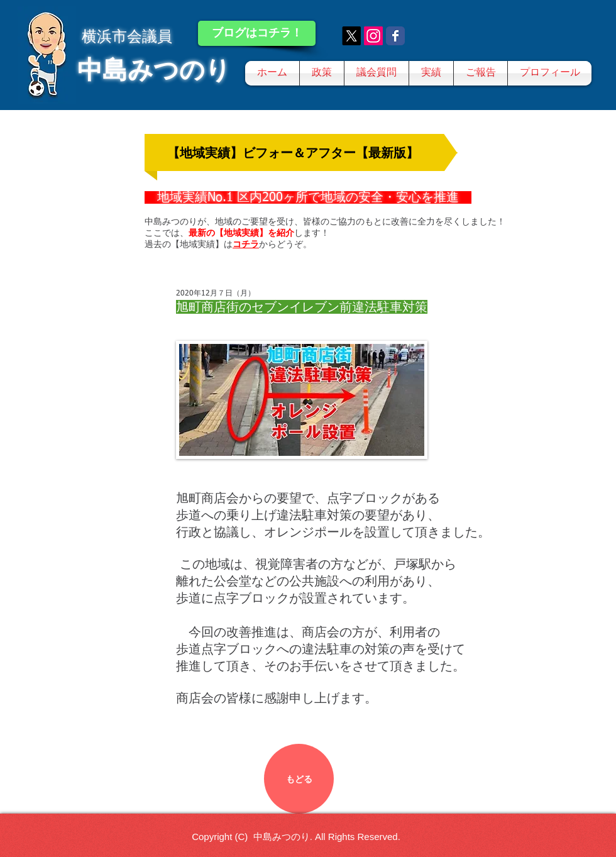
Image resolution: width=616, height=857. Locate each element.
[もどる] (299, 779)
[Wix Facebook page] (395, 36)
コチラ (246, 244)
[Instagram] (373, 36)
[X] (351, 36)
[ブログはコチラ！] (257, 33)
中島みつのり (154, 70)
